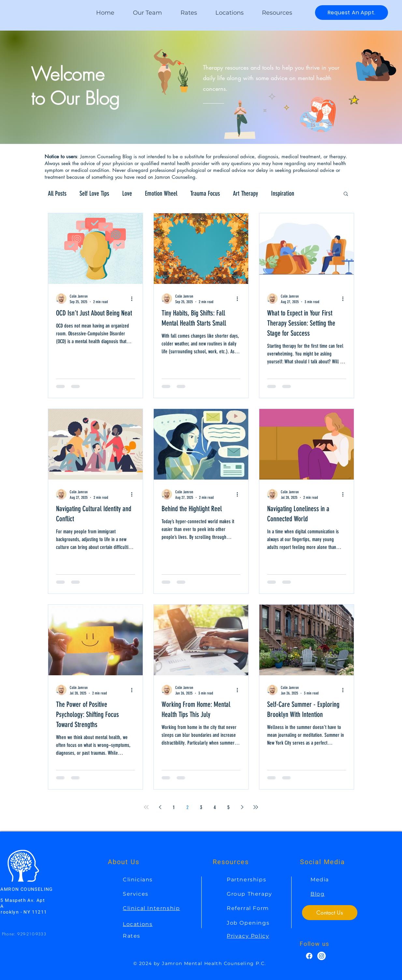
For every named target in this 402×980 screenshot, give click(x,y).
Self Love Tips (94, 193)
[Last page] (256, 807)
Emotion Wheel (161, 193)
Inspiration (283, 193)
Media (320, 880)
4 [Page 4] (215, 807)
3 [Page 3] (201, 807)
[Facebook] (309, 956)
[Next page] (242, 807)
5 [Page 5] (229, 807)
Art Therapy (245, 193)
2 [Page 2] (187, 807)
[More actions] (134, 299)
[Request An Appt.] (352, 13)
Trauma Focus (205, 193)
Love (127, 193)
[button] (277, 13)
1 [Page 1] (174, 807)
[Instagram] (322, 956)
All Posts (57, 193)
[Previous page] (160, 807)
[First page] (146, 807)
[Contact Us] (330, 913)
